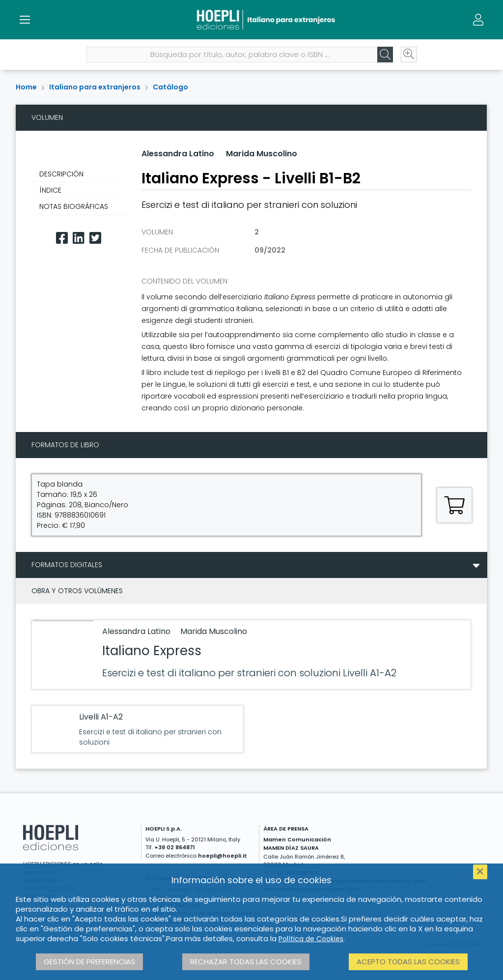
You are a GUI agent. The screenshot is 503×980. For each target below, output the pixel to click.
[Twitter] (95, 238)
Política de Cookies (311, 939)
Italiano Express (152, 651)
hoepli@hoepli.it (223, 856)
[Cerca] (385, 55)
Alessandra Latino (178, 154)
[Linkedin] (79, 238)
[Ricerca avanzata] (409, 55)
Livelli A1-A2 (101, 717)
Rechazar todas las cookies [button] (246, 962)
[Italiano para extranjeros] (251, 20)
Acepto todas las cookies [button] (408, 962)
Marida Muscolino (262, 154)
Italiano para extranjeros (95, 87)
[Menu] (25, 20)
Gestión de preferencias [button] (89, 962)
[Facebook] (62, 238)
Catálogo (170, 87)
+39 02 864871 (175, 847)
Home (26, 87)
